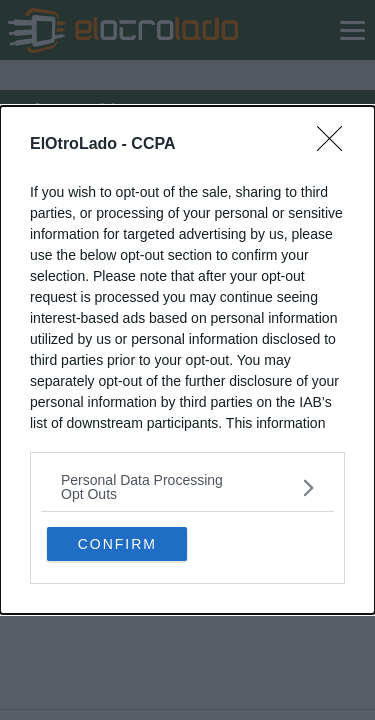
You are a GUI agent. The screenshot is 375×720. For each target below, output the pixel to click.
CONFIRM (117, 544)
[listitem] (187, 487)
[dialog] (187, 360)
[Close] (336, 145)
